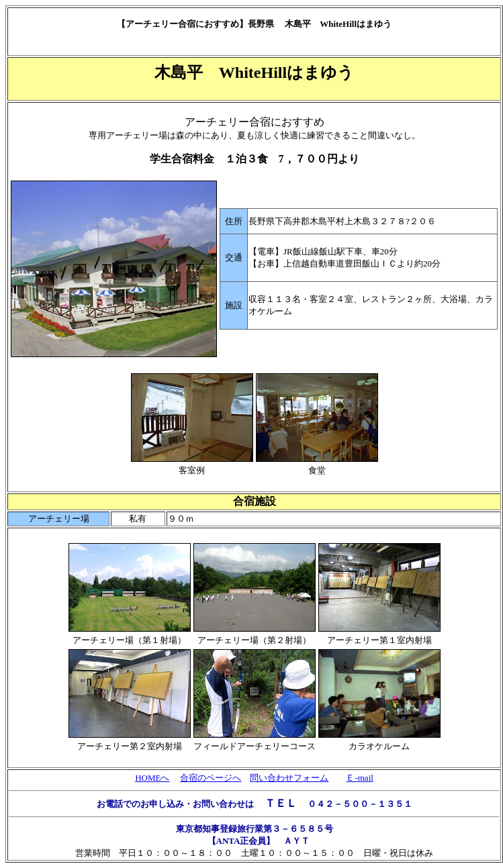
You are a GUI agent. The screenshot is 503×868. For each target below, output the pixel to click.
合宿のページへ (211, 778)
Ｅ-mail (359, 778)
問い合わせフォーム (289, 778)
